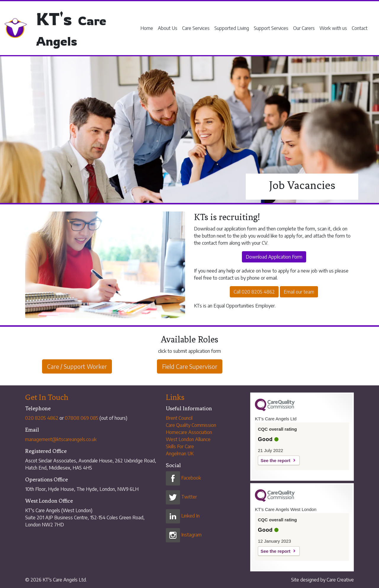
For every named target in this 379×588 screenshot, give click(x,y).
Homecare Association (189, 432)
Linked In (183, 516)
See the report (276, 460)
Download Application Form (274, 257)
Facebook (183, 478)
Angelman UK (180, 454)
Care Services (196, 28)
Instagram (184, 535)
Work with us (333, 28)
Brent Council (179, 418)
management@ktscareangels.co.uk (61, 439)
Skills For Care (180, 446)
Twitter (181, 497)
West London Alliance (188, 439)
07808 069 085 (82, 418)
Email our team (299, 292)
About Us (168, 28)
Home (147, 28)
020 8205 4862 (42, 418)
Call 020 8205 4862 (254, 292)
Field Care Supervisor (190, 366)
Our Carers (304, 28)
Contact (360, 28)
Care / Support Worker (77, 366)
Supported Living (232, 28)
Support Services (271, 28)
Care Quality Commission (191, 425)
